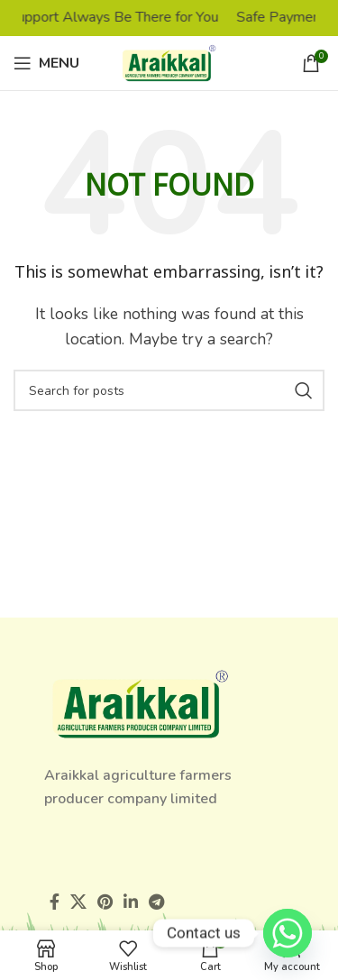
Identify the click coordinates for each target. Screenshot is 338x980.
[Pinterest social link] (105, 902)
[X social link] (78, 902)
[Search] (169, 390)
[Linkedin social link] (131, 902)
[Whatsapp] (288, 933)
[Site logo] (169, 62)
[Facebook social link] (55, 902)
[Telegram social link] (156, 902)
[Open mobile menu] (46, 63)
